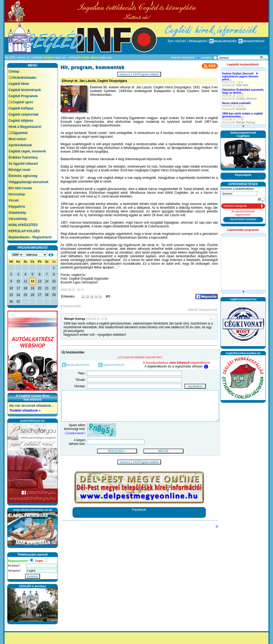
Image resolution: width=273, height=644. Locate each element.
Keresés (33, 576)
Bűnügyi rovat (19, 170)
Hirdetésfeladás (22, 78)
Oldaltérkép (17, 213)
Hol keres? (14, 571)
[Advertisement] (243, 485)
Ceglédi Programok (23, 96)
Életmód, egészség (23, 176)
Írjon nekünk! (177, 41)
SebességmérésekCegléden (243, 134)
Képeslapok (243, 175)
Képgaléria (17, 207)
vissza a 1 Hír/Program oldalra (139, 74)
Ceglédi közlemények (25, 90)
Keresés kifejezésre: (183, 58)
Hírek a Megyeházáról (25, 127)
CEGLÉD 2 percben (33, 586)
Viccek (14, 200)
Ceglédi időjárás (21, 121)
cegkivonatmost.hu (243, 299)
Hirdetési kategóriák (235, 206)
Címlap (14, 72)
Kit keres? (14, 566)
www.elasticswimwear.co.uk (33, 510)
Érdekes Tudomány (23, 157)
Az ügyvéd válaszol (23, 164)
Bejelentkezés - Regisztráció (30, 237)
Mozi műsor (17, 139)
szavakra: (206, 58)
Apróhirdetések (20, 145)
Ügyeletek (18, 133)
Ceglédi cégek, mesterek (27, 151)
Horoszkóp (17, 194)
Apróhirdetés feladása (243, 219)
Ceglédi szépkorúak (24, 114)
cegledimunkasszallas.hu (243, 353)
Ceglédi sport (21, 102)
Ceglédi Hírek (19, 84)
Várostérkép (18, 219)
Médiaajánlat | (199, 41)
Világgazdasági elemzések (29, 182)
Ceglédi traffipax (21, 108)
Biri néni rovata (20, 188)
